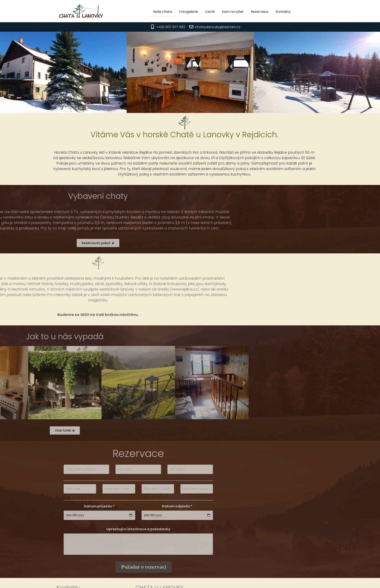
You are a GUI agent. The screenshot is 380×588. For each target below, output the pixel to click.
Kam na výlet (254, 12)
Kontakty (304, 12)
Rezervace (280, 12)
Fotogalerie (209, 12)
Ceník (231, 12)
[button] (74, 383)
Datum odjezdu (107, 506)
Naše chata (183, 12)
